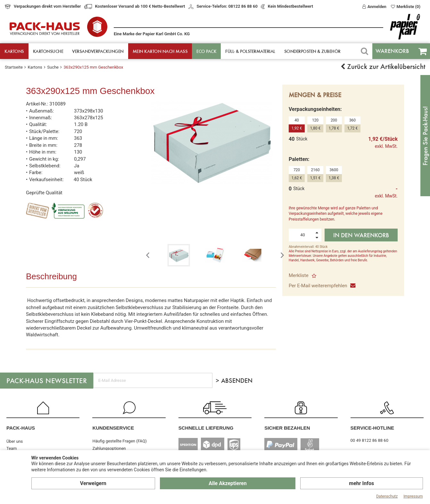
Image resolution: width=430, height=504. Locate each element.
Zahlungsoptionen (109, 448)
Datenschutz (387, 496)
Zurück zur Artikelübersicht (383, 66)
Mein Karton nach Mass (160, 51)
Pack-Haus (21, 428)
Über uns (15, 441)
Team (12, 448)
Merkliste (302, 275)
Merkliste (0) (406, 7)
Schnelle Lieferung (206, 428)
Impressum (413, 496)
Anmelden (374, 7)
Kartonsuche (48, 51)
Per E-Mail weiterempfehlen (322, 286)
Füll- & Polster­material (250, 51)
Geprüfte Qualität (44, 193)
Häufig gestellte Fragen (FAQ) (119, 441)
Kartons (14, 51)
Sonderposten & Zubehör (312, 51)
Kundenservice (113, 428)
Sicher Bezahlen (287, 428)
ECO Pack (206, 51)
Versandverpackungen (98, 51)
